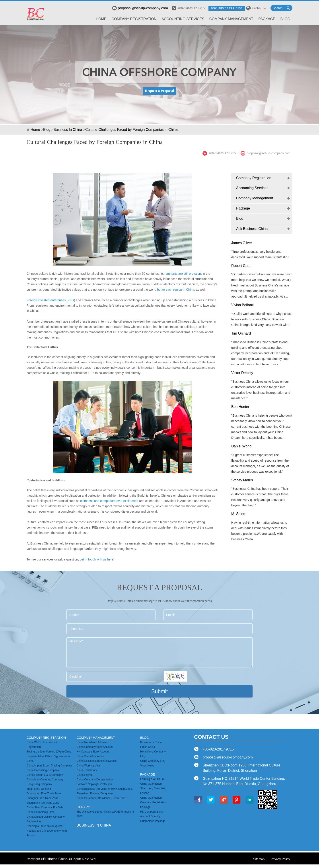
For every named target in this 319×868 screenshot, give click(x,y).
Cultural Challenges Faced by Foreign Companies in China (131, 130)
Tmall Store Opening (39, 789)
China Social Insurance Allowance (97, 761)
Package (267, 19)
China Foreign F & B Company (45, 775)
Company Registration (134, 19)
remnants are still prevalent (183, 274)
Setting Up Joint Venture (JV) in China (49, 752)
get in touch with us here (97, 559)
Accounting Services (183, 19)
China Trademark (87, 770)
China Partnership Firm (40, 812)
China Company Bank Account (95, 747)
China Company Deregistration (95, 780)
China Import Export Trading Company (49, 766)
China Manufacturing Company (45, 780)
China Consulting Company (43, 770)
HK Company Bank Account (93, 752)
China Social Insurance (90, 756)
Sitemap (259, 859)
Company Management (231, 19)
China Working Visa (88, 766)
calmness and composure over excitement (109, 501)
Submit (160, 691)
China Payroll (85, 775)
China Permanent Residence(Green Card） (102, 798)
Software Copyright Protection (94, 784)
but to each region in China (176, 290)
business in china (94, 825)
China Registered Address (92, 742)
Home (101, 19)
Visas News (147, 766)
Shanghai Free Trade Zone (42, 798)
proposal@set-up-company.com (140, 8)
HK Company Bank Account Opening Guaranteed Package (153, 816)
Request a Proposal (159, 91)
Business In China (68, 130)
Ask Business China (226, 8)
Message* (159, 653)
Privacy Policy (280, 859)
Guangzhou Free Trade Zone (44, 794)
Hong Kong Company (39, 784)
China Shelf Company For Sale (45, 807)
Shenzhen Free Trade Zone (43, 803)
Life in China (148, 747)
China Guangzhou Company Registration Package (153, 802)
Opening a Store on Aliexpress (45, 826)
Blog (285, 19)
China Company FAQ (153, 761)
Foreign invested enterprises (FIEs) (51, 300)
